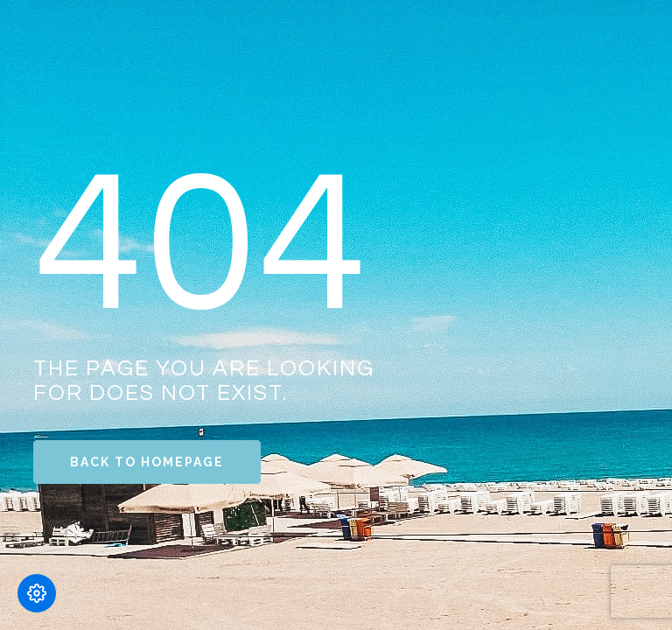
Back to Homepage (147, 462)
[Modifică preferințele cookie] (37, 593)
